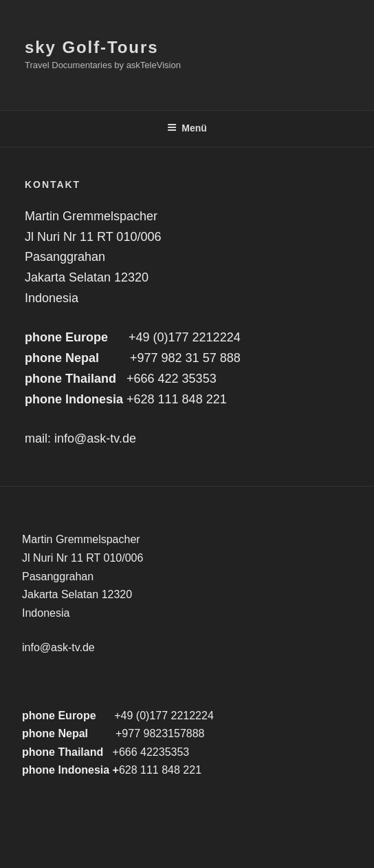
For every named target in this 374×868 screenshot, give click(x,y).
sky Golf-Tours (91, 47)
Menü (187, 128)
